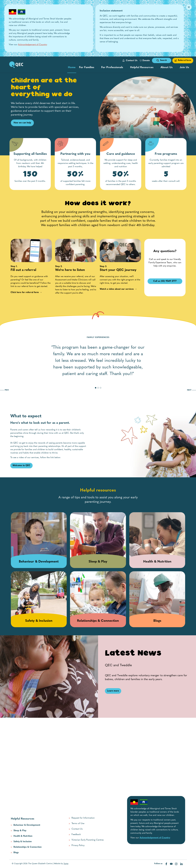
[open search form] (162, 61)
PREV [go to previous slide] (4, 390)
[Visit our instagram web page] (176, 864)
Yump (66, 864)
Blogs (16, 853)
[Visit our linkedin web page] (181, 864)
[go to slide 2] (98, 388)
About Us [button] (167, 67)
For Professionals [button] (112, 67)
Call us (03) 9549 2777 (165, 281)
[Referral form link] (183, 61)
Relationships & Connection (28, 847)
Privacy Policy (78, 845)
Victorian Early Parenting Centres (88, 840)
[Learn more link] (113, 691)
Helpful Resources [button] (142, 67)
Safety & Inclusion (23, 842)
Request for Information (83, 818)
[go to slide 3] (101, 388)
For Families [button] (87, 67)
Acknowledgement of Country (33, 45)
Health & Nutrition (23, 836)
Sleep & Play (20, 831)
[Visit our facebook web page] (167, 864)
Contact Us (132, 61)
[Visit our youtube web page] (172, 864)
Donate (146, 61)
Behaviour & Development (27, 825)
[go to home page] (16, 65)
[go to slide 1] (96, 388)
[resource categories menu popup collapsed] (144, 67)
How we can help (22, 123)
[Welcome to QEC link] (21, 466)
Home (72, 68)
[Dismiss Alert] (189, 7)
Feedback (76, 834)
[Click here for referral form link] (25, 292)
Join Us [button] (184, 67)
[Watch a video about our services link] (117, 289)
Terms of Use (78, 823)
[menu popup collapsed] (88, 67)
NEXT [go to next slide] (192, 390)
